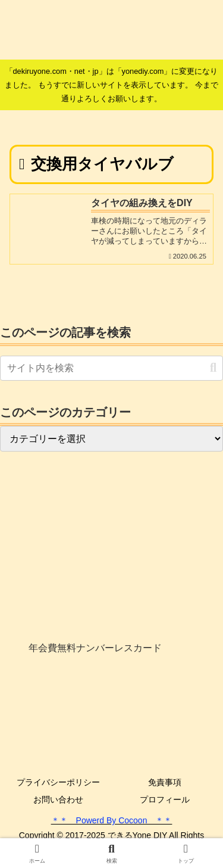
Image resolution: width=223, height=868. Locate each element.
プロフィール (165, 799)
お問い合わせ (58, 799)
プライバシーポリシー (58, 782)
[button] (213, 368)
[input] (111, 368)
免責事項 (165, 782)
